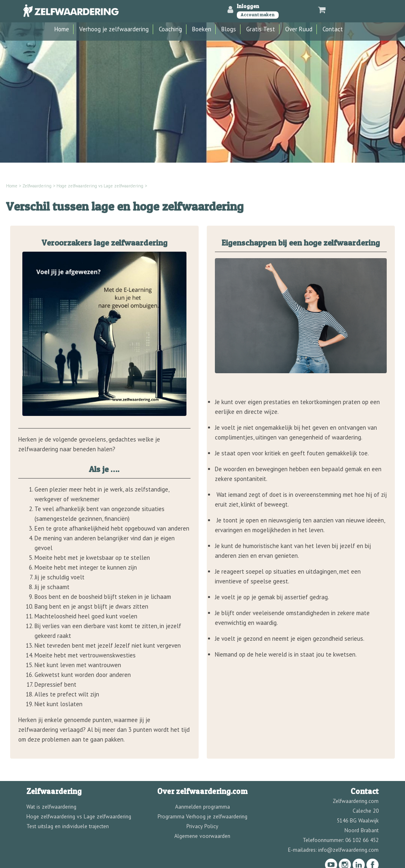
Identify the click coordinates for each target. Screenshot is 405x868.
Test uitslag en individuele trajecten (68, 826)
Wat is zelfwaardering (51, 807)
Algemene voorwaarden (202, 836)
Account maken (258, 15)
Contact (333, 29)
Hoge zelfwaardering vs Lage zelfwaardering (100, 186)
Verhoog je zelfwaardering (114, 29)
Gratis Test (261, 29)
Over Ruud (299, 29)
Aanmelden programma (202, 807)
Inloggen (248, 6)
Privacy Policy (202, 826)
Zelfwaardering (37, 186)
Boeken (202, 29)
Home (62, 29)
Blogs (229, 29)
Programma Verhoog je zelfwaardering (202, 816)
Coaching (170, 29)
